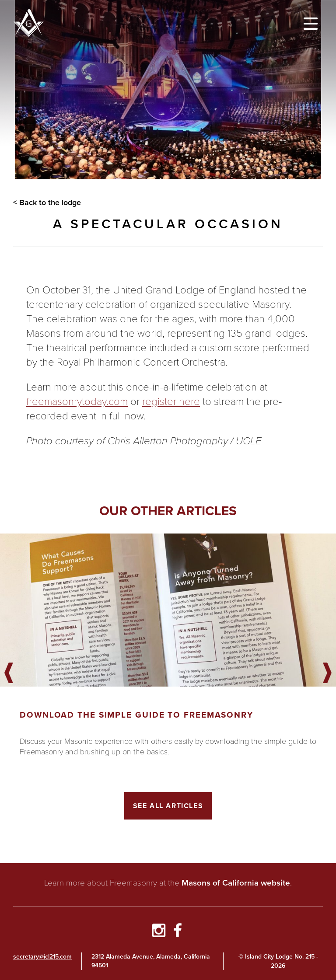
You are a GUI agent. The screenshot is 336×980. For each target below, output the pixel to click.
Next (327, 673)
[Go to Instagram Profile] (158, 931)
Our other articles (168, 511)
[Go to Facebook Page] (178, 931)
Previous (9, 673)
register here (171, 401)
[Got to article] (168, 610)
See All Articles (168, 806)
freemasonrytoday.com (77, 401)
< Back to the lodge (47, 202)
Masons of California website (236, 883)
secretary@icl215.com (42, 957)
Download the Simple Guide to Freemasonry (136, 715)
